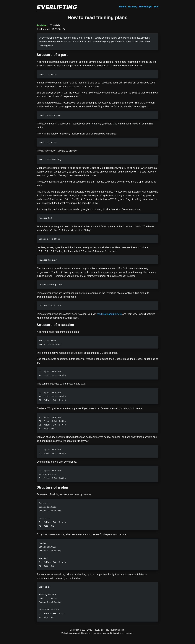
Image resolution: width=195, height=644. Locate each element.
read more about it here (109, 314)
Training (133, 7)
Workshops (146, 7)
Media (122, 7)
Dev (156, 7)
